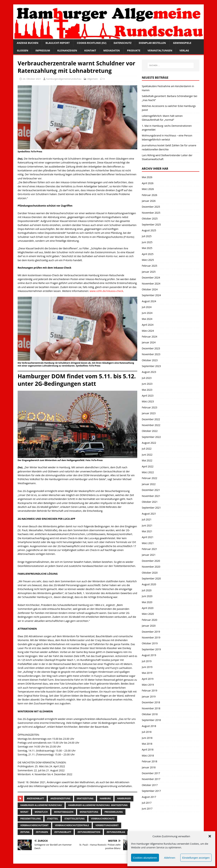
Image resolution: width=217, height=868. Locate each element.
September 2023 (151, 366)
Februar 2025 (150, 266)
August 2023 (149, 372)
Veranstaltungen (160, 50)
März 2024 (148, 331)
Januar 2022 (149, 484)
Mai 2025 (147, 248)
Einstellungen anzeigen (196, 858)
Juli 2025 (147, 236)
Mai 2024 (147, 319)
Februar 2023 (150, 407)
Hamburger (124, 798)
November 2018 (151, 708)
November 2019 (151, 637)
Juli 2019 (147, 661)
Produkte (134, 50)
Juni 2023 (147, 384)
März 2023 (148, 401)
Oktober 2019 (150, 643)
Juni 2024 (147, 313)
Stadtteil (53, 819)
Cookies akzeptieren (145, 858)
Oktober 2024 (150, 289)
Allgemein (93, 79)
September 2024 (151, 295)
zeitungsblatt (63, 832)
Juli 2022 (147, 449)
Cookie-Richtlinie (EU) (92, 43)
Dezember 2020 (151, 561)
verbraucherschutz (103, 819)
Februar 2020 (150, 620)
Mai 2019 (147, 673)
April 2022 (148, 466)
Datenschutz (123, 43)
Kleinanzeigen (67, 50)
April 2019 (148, 679)
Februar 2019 (150, 690)
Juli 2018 (147, 732)
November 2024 (151, 284)
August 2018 (149, 726)
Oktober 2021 (150, 502)
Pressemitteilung (31, 819)
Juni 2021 (147, 525)
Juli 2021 (147, 519)
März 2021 (148, 543)
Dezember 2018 (151, 702)
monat (24, 812)
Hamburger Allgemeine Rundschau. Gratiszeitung (98, 805)
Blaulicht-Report (58, 43)
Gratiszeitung (85, 798)
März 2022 (148, 472)
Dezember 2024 (151, 278)
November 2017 (151, 779)
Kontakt (90, 50)
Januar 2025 (149, 272)
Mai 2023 (147, 390)
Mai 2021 (147, 531)
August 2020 (149, 584)
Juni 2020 (147, 596)
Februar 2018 (150, 761)
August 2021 (149, 514)
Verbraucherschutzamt (34, 825)
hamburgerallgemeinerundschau (64, 79)
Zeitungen (42, 832)
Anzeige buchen (28, 43)
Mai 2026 (147, 177)
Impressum (43, 50)
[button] (210, 836)
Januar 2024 (149, 342)
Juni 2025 (147, 242)
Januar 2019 (149, 697)
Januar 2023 (149, 413)
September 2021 (151, 508)
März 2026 (148, 189)
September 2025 (151, 225)
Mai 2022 (147, 460)
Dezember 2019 (151, 632)
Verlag (184, 50)
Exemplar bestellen (152, 43)
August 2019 (149, 655)
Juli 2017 (147, 803)
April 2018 (148, 750)
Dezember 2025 (151, 207)
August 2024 (149, 301)
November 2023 (151, 354)
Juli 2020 (147, 590)
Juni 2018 (147, 738)
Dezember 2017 (151, 773)
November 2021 (151, 496)
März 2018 (148, 756)
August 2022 (149, 443)
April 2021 (148, 537)
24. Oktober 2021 (32, 79)
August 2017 (149, 797)
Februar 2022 (150, 478)
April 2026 (148, 183)
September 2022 (151, 437)
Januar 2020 (149, 626)
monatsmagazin (64, 812)
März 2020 (148, 614)
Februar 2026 (150, 195)
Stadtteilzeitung (74, 819)
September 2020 (151, 578)
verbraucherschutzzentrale (72, 825)
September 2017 (151, 791)
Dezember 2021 (151, 490)
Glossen (23, 50)
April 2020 (148, 608)
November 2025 (151, 213)
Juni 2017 (147, 809)
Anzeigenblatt (35, 798)
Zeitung (25, 832)
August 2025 (149, 230)
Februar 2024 (150, 337)
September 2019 (151, 649)
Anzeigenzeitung (60, 798)
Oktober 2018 (150, 714)
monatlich (41, 812)
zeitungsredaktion (89, 832)
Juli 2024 (147, 307)
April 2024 (148, 325)
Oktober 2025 (150, 219)
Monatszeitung (89, 812)
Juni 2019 (147, 667)
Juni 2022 (147, 455)
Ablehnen (170, 858)
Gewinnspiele (182, 43)
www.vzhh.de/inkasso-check (106, 291)
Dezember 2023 (151, 348)
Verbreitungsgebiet (107, 825)
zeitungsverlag (116, 832)
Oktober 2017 (150, 785)
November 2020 (151, 567)
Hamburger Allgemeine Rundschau (41, 805)
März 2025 (148, 260)
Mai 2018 (147, 744)
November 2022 (151, 425)
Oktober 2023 (150, 360)
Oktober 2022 (150, 431)
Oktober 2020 (150, 573)
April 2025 (148, 254)
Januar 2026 (149, 201)
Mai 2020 (147, 602)
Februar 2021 (150, 549)
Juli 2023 (147, 378)
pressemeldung (114, 812)
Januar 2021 (149, 555)
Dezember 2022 (151, 419)
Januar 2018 (149, 767)
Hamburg (105, 798)
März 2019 (148, 685)
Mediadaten (112, 50)
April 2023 (148, 396)
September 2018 (151, 720)
